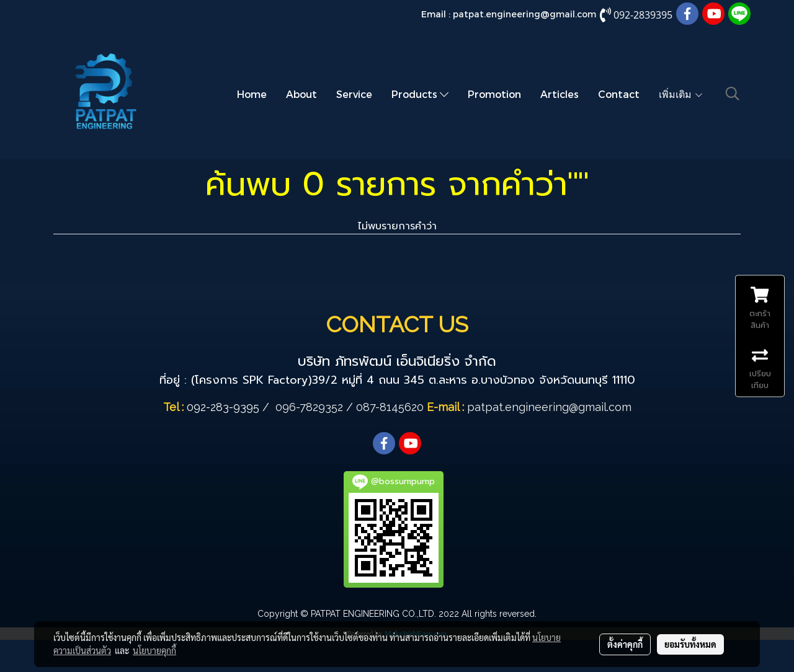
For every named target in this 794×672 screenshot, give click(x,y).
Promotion (494, 94)
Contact (619, 94)
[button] (733, 94)
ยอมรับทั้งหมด (690, 644)
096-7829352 (309, 407)
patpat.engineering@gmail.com (524, 14)
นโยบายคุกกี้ (154, 650)
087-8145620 (390, 407)
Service (354, 94)
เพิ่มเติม (681, 94)
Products (420, 94)
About (301, 94)
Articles (560, 94)
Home (252, 94)
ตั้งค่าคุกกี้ (625, 644)
